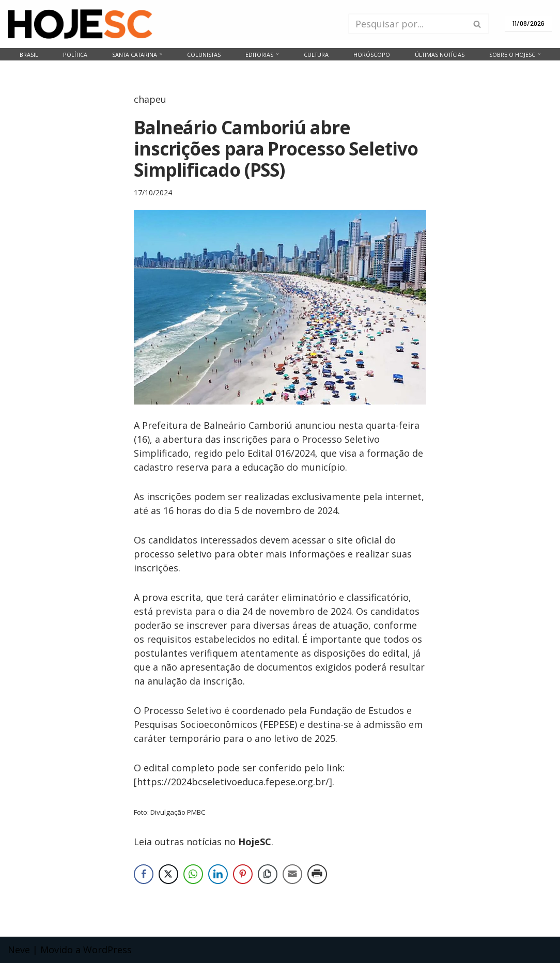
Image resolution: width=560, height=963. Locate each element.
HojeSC (255, 842)
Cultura (316, 55)
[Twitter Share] (168, 874)
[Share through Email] (292, 874)
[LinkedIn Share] (218, 874)
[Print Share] (317, 874)
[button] (161, 54)
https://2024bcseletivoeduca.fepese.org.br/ (233, 782)
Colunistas (204, 55)
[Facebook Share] (144, 874)
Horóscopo (372, 55)
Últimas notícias (440, 55)
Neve (19, 950)
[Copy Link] (268, 874)
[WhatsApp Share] (193, 874)
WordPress (107, 950)
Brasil (29, 55)
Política (75, 55)
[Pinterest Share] (243, 874)
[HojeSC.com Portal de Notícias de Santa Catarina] (80, 24)
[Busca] (407, 24)
